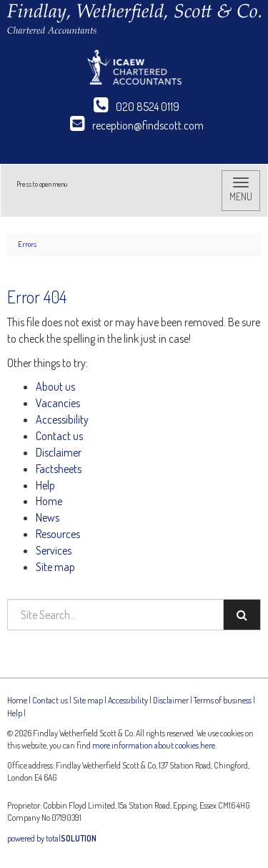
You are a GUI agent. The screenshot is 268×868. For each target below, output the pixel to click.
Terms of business (223, 700)
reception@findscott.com (137, 125)
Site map (55, 567)
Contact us (59, 436)
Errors (27, 244)
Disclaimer (59, 452)
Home (49, 501)
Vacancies (58, 403)
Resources (58, 534)
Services (54, 550)
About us (55, 386)
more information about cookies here (154, 745)
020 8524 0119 (137, 107)
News (48, 517)
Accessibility (62, 419)
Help (45, 485)
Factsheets (59, 469)
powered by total (52, 838)
